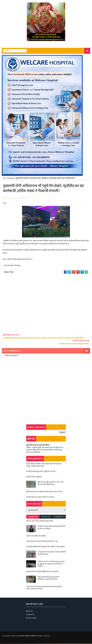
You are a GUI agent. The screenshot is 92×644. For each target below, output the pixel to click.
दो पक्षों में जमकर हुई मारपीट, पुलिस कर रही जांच (41, 472)
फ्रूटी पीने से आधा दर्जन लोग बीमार (38, 445)
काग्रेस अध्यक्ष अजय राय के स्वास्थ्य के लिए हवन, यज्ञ (42, 542)
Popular (46, 517)
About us (29, 611)
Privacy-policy (31, 618)
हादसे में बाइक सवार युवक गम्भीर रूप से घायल (40, 497)
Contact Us (30, 615)
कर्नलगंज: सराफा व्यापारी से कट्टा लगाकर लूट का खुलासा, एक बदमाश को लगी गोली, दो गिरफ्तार (51, 564)
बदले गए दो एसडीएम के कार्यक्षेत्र (36, 536)
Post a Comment (11, 356)
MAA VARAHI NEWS (28, 636)
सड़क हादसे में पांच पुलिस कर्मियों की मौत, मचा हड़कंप (42, 572)
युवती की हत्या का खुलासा (34, 477)
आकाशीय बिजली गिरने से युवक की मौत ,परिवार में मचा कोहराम (45, 547)
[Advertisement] (46, 305)
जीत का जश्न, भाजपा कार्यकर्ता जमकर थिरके (40, 521)
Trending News (33, 517)
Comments (59, 517)
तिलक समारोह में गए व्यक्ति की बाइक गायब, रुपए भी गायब (44, 492)
